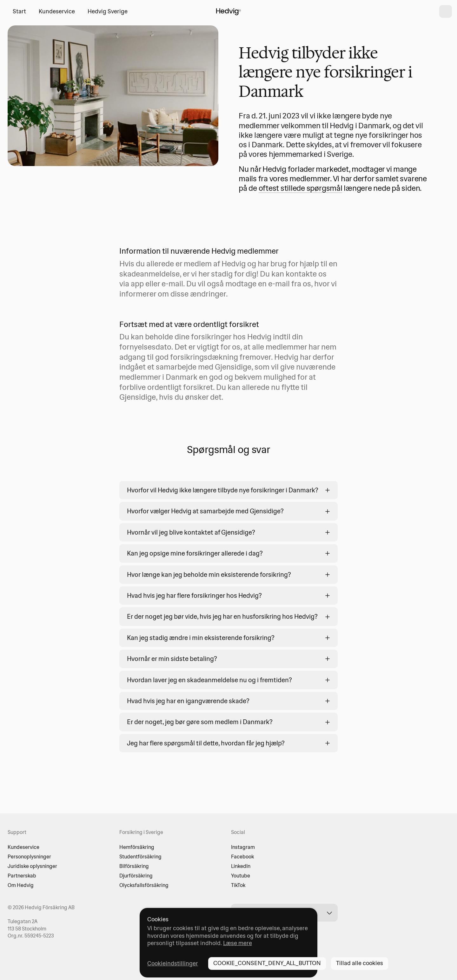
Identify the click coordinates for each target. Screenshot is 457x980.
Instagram (243, 847)
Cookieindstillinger (173, 963)
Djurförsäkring (136, 876)
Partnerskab (22, 876)
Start (19, 11)
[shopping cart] (446, 11)
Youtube (241, 876)
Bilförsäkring (134, 866)
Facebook (242, 857)
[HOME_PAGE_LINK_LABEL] (228, 11)
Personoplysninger (29, 857)
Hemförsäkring (137, 847)
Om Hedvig (21, 885)
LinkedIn (241, 866)
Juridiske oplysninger (32, 866)
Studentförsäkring (140, 857)
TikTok (238, 885)
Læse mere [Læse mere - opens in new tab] (238, 943)
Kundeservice (57, 11)
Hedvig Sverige (108, 11)
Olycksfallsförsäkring (144, 885)
